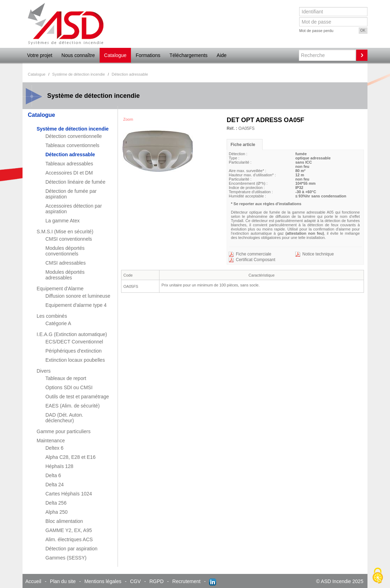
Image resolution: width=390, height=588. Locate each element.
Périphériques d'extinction (74, 351)
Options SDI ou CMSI (69, 387)
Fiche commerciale (254, 254)
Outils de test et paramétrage (77, 397)
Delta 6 (53, 475)
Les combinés (52, 316)
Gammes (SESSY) (66, 558)
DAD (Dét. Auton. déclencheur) (64, 418)
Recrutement (187, 581)
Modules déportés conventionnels (65, 251)
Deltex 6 (54, 448)
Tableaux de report (66, 378)
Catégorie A (58, 323)
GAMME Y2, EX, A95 (69, 530)
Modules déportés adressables (65, 275)
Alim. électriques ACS (69, 539)
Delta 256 (56, 503)
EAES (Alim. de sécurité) (73, 406)
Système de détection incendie (73, 129)
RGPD (156, 581)
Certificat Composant (256, 260)
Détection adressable (70, 154)
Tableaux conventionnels (72, 145)
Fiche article (243, 145)
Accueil (33, 581)
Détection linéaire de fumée (75, 182)
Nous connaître (78, 55)
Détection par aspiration (71, 549)
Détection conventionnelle (74, 136)
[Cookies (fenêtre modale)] (378, 576)
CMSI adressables (65, 263)
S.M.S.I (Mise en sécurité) (65, 232)
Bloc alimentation (64, 521)
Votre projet (40, 55)
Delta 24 (55, 485)
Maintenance (51, 441)
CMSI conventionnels (69, 239)
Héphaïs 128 (59, 466)
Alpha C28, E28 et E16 (70, 457)
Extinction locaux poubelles (75, 360)
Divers (44, 371)
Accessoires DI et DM (69, 173)
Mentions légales (103, 581)
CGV (135, 581)
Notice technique (318, 254)
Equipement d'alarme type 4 (76, 305)
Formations (148, 55)
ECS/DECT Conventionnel (74, 342)
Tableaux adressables (69, 164)
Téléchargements (188, 55)
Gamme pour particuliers (64, 431)
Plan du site (63, 581)
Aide (222, 55)
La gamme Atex (62, 221)
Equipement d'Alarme (60, 289)
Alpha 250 (56, 512)
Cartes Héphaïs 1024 (69, 494)
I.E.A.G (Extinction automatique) (72, 334)
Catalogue (115, 55)
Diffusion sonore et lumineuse (78, 296)
